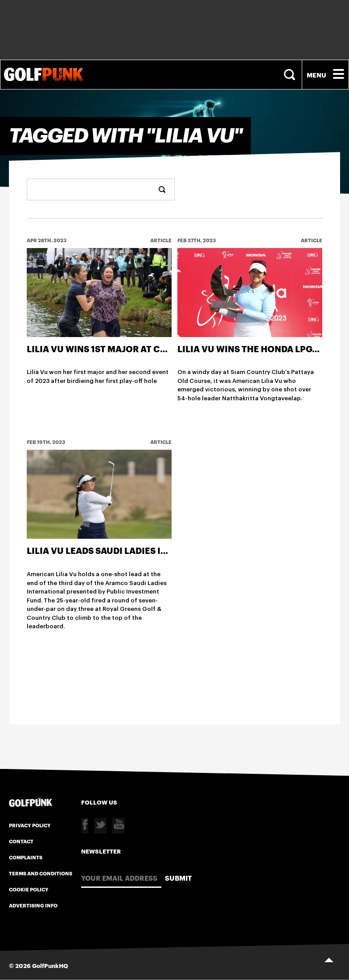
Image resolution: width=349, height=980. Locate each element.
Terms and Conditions (41, 873)
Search (291, 75)
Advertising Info (33, 905)
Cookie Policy (29, 889)
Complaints (26, 857)
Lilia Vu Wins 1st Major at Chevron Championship (149, 349)
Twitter (100, 826)
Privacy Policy (30, 825)
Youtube (119, 826)
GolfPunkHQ (50, 965)
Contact (21, 841)
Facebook (85, 826)
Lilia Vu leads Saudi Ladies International (128, 550)
